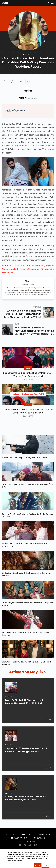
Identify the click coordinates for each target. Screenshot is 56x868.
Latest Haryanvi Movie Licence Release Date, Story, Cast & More (27, 614)
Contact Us (44, 845)
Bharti (23, 98)
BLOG (28, 373)
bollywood (28, 55)
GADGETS (9, 709)
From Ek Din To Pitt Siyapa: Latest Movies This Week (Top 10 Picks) (28, 496)
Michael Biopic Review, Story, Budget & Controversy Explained (25, 644)
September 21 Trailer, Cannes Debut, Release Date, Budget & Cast (25, 555)
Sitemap (10, 845)
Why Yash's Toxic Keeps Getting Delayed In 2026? (24, 468)
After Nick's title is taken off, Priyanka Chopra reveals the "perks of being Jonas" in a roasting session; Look (28, 269)
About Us (26, 845)
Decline (45, 865)
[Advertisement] (8, 20)
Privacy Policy (19, 848)
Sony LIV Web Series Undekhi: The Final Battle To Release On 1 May (27, 526)
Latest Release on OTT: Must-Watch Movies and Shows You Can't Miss (28, 422)
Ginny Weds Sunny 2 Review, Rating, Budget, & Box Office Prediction (28, 674)
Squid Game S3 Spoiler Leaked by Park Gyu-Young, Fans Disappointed (28, 380)
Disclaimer (39, 848)
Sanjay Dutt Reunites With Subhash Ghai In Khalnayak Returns (26, 585)
